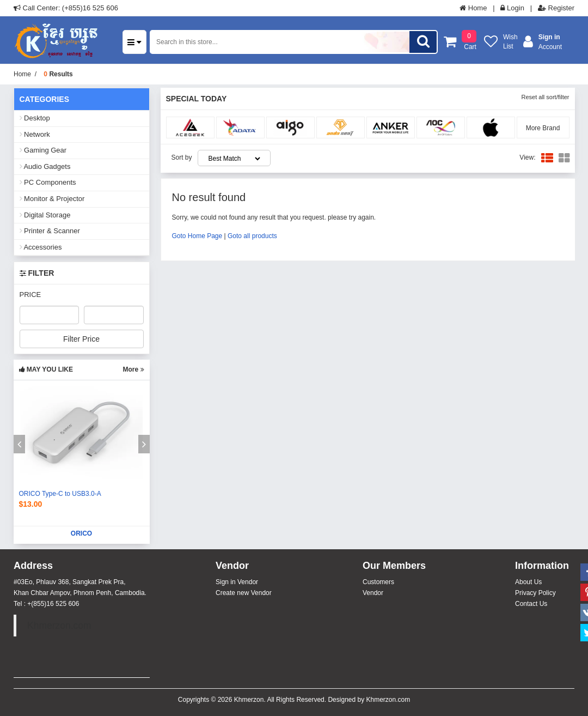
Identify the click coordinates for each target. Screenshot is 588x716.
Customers (378, 582)
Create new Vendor (244, 593)
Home (473, 8)
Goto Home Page (197, 236)
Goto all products (252, 236)
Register (556, 8)
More (133, 369)
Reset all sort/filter (545, 97)
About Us (528, 582)
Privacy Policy (535, 593)
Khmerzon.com (59, 626)
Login (512, 8)
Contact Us (531, 604)
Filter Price (81, 339)
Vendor (373, 593)
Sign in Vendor (237, 582)
